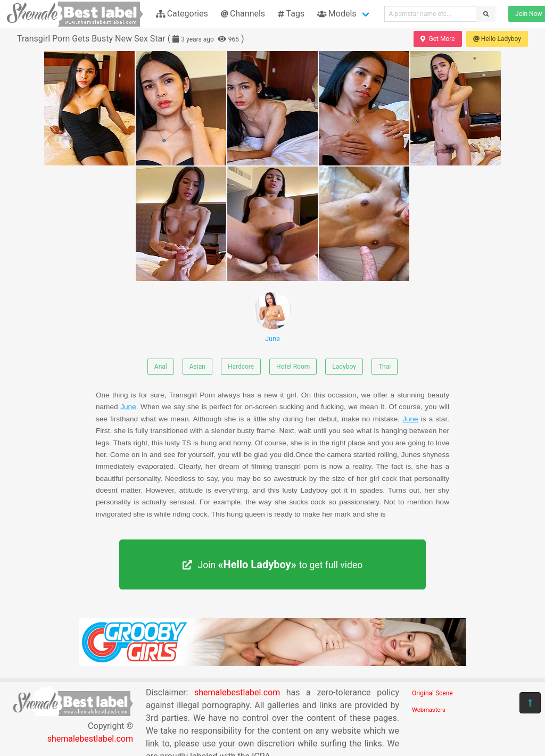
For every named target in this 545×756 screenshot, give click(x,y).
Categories (182, 14)
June (272, 317)
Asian (197, 367)
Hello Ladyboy (497, 39)
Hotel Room (293, 367)
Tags (291, 14)
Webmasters (429, 710)
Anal (161, 367)
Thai (385, 367)
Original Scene (432, 693)
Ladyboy (344, 367)
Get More (437, 39)
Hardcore (241, 367)
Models (337, 14)
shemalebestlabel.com (90, 739)
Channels (243, 14)
